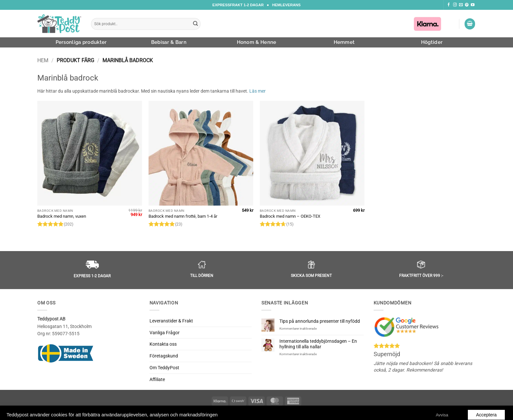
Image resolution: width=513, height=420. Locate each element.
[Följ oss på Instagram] (455, 5)
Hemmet (344, 42)
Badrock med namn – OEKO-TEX (290, 216)
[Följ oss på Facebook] (449, 5)
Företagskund (164, 356)
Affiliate (157, 379)
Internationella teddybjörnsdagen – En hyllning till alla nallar (318, 344)
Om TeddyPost (164, 368)
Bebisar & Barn (169, 42)
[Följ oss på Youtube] (473, 5)
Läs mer (257, 91)
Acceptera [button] (486, 409)
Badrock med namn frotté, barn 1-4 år (183, 216)
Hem (43, 60)
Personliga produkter (81, 42)
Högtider (432, 42)
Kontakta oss (163, 344)
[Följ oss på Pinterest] (467, 5)
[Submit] (196, 24)
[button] (470, 24)
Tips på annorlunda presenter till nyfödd (320, 321)
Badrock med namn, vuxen (62, 216)
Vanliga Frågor (165, 333)
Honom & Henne (257, 42)
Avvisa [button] (442, 409)
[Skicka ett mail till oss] (461, 5)
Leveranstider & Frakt (171, 321)
